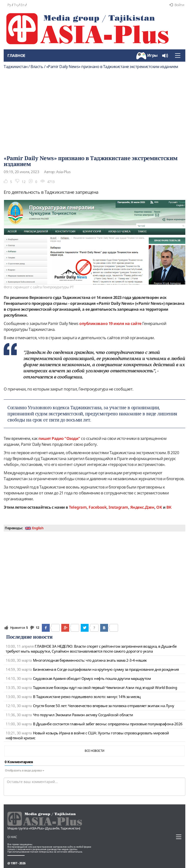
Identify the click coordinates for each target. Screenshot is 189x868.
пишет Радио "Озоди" (59, 438)
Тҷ (16, 5)
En (22, 5)
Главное (16, 56)
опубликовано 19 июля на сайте (110, 323)
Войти (177, 5)
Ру (9, 5)
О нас (12, 837)
